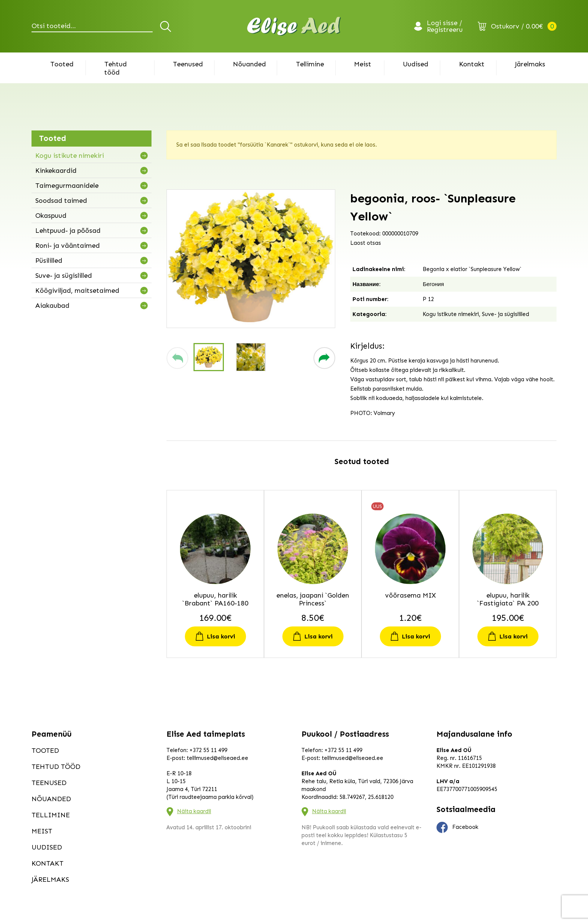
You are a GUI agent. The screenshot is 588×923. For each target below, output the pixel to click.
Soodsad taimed (61, 201)
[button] (177, 358)
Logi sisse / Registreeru (445, 26)
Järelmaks (530, 64)
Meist (363, 64)
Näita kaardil (194, 811)
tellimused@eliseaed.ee (217, 758)
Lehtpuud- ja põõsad (68, 231)
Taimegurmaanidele (67, 186)
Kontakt (472, 64)
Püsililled (49, 261)
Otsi (167, 26)
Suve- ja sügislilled (64, 276)
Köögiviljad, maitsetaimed (77, 291)
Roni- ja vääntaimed (67, 246)
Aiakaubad (52, 306)
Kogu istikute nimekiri (70, 156)
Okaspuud (51, 216)
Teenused (188, 64)
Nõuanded (249, 64)
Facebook (457, 827)
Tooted (62, 64)
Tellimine (310, 64)
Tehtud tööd (115, 68)
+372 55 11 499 (208, 750)
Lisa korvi (221, 636)
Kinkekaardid (56, 171)
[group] (251, 259)
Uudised (415, 64)
